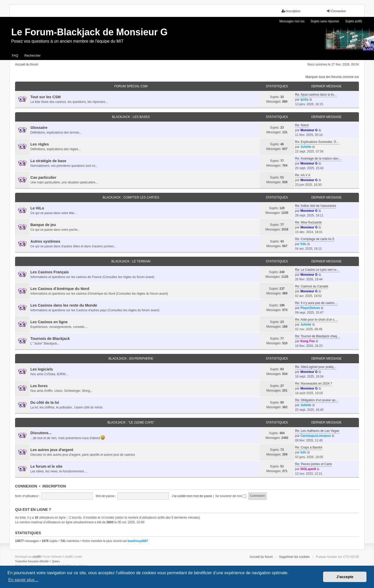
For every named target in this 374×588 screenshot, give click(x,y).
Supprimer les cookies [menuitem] (294, 557)
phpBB (37, 557)
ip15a (305, 100)
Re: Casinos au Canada (312, 286)
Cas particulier (43, 177)
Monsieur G (309, 130)
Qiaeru (56, 561)
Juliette (306, 147)
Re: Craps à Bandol (309, 447)
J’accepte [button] (345, 577)
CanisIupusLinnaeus (316, 436)
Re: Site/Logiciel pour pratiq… (316, 367)
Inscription (54, 486)
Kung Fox (308, 341)
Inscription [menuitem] (291, 11)
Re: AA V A (303, 175)
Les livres (39, 386)
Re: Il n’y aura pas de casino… (316, 303)
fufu (303, 244)
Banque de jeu (43, 225)
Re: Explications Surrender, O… (317, 142)
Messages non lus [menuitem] (292, 21)
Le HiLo (37, 208)
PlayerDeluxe (310, 308)
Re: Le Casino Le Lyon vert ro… (317, 270)
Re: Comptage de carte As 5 (315, 239)
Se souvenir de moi (231, 496)
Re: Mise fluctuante (308, 222)
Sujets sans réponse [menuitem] (325, 21)
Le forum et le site (46, 466)
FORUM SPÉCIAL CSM (131, 86)
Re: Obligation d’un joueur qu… (317, 400)
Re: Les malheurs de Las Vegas (317, 431)
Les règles (40, 144)
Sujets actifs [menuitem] (354, 21)
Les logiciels (42, 369)
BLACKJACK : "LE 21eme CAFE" (131, 422)
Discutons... (41, 433)
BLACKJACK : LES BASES (131, 117)
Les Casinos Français (50, 272)
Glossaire (39, 128)
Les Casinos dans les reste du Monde (64, 305)
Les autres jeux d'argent (52, 450)
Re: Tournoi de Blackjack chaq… (318, 336)
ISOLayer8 (308, 469)
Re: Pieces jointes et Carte (313, 464)
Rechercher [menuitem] (32, 56)
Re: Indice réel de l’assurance (316, 206)
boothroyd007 (138, 541)
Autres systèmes (45, 241)
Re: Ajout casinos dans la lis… (316, 95)
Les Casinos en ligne (49, 322)
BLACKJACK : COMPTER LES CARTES (131, 197)
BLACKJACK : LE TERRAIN (131, 261)
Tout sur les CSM (45, 97)
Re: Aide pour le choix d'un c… (316, 320)
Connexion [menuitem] (336, 11)
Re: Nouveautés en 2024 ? (314, 384)
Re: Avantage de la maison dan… (318, 158)
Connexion (26, 486)
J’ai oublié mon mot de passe (192, 496)
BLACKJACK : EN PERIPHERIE (131, 359)
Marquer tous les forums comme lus (332, 77)
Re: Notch (302, 125)
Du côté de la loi (45, 402)
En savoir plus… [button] (24, 580)
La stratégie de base (48, 161)
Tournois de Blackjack (50, 339)
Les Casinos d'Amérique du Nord (60, 289)
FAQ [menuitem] (15, 56)
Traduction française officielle (32, 561)
